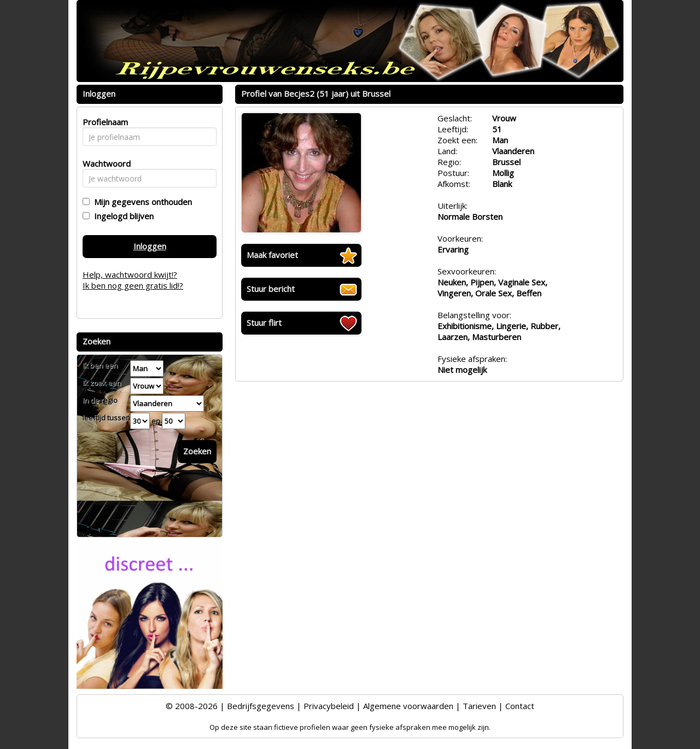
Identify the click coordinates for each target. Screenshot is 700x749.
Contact (520, 706)
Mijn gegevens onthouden (141, 202)
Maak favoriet (272, 255)
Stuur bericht (271, 289)
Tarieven (479, 706)
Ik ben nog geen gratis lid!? (133, 285)
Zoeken (197, 451)
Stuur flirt (264, 323)
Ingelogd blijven (122, 216)
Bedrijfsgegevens (261, 706)
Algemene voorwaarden (408, 706)
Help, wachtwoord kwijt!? (130, 274)
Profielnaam (104, 122)
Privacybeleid (329, 706)
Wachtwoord (104, 163)
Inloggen (150, 246)
